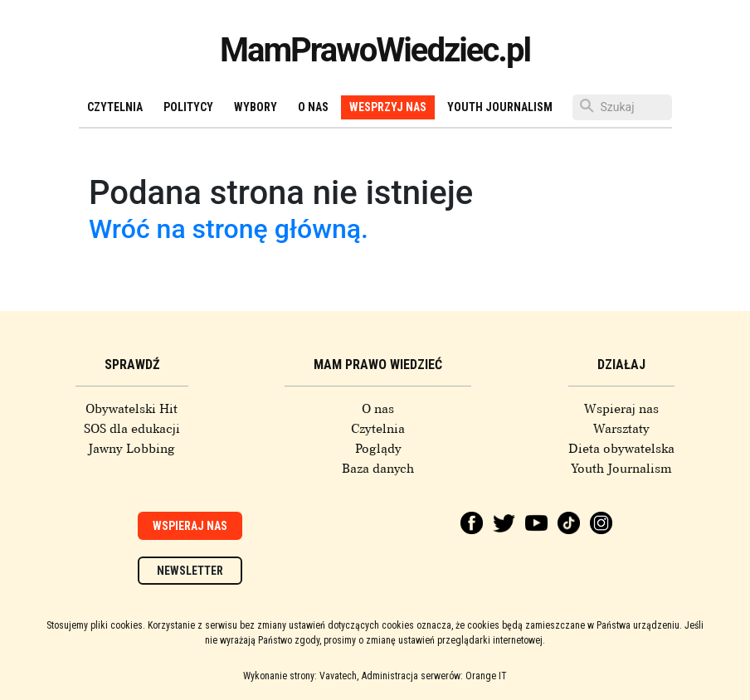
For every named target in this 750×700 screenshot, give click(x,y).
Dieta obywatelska (621, 449)
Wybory (256, 107)
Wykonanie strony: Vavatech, (301, 676)
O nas (313, 107)
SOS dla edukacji (132, 429)
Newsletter (190, 571)
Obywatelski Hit (131, 409)
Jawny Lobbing (131, 449)
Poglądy (378, 449)
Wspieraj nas (621, 409)
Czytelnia (115, 107)
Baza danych (378, 469)
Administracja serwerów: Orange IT (434, 676)
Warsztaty (621, 429)
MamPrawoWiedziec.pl (375, 50)
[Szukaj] (622, 107)
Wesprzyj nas (388, 107)
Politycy (188, 107)
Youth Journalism (500, 107)
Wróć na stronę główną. (229, 229)
